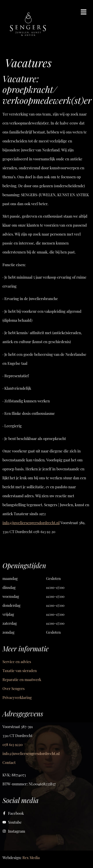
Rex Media (31, 858)
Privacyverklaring (17, 697)
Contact (9, 762)
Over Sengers (14, 688)
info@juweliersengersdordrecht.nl (31, 523)
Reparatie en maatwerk (22, 680)
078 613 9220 (13, 744)
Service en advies (17, 662)
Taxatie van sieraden (20, 671)
